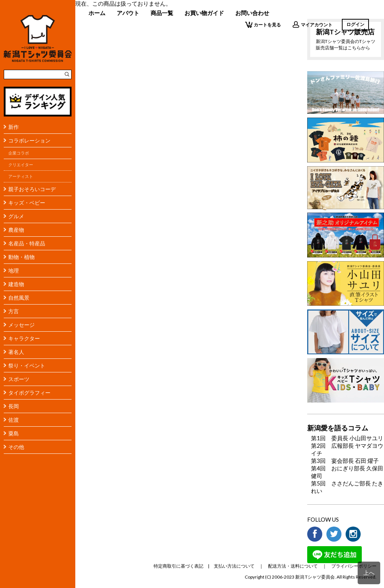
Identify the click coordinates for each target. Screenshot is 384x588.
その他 (16, 447)
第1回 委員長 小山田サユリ (347, 438)
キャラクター (24, 338)
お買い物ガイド (204, 13)
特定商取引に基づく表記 (178, 566)
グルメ (16, 216)
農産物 (16, 230)
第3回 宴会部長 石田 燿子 (345, 461)
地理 (14, 270)
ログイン (355, 24)
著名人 (16, 352)
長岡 (14, 406)
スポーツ (19, 379)
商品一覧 (162, 13)
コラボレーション (29, 140)
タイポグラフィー (29, 393)
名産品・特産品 (27, 243)
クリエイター (21, 165)
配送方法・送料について (293, 566)
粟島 (14, 433)
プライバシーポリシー (354, 566)
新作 (14, 127)
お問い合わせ (252, 13)
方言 (14, 311)
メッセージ (21, 325)
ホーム (97, 13)
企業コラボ (19, 153)
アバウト (128, 13)
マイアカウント (312, 24)
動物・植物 (21, 257)
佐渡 (14, 420)
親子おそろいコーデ (32, 189)
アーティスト (21, 176)
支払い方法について (234, 566)
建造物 (16, 284)
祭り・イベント (27, 365)
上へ (369, 573)
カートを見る (263, 24)
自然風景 (19, 298)
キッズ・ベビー (27, 203)
